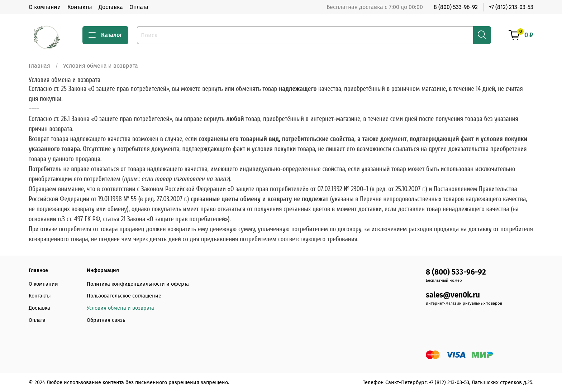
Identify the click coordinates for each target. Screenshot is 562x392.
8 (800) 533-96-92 (456, 7)
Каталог (105, 35)
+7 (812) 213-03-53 (511, 7)
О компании (45, 7)
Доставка (111, 7)
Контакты (80, 7)
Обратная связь (106, 320)
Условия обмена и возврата (120, 308)
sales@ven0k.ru (453, 295)
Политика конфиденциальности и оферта (138, 284)
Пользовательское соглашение (124, 296)
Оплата (139, 7)
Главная (39, 66)
